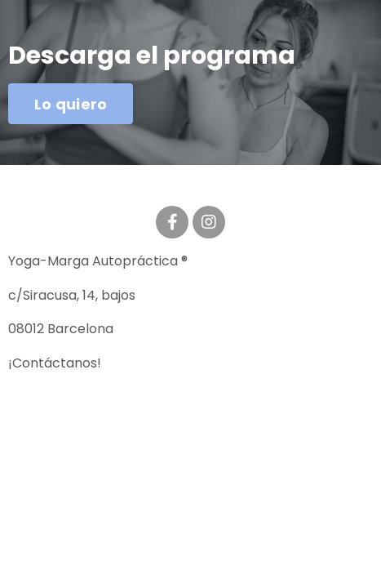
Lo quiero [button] (71, 104)
